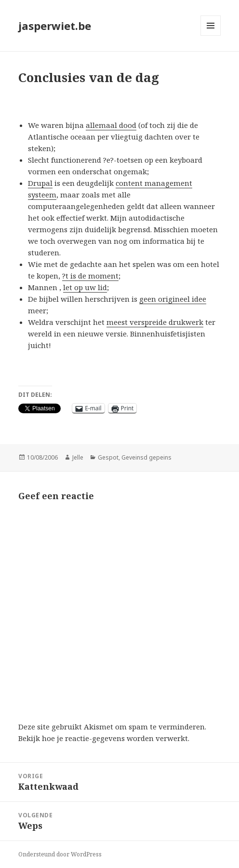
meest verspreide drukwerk (155, 322)
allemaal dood (111, 125)
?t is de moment (90, 276)
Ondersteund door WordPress (60, 854)
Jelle (78, 457)
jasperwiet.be (55, 26)
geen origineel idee (173, 299)
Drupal (40, 183)
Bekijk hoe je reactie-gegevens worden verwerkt (103, 738)
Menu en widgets (211, 35)
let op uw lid (85, 287)
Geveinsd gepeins (146, 457)
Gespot (108, 457)
